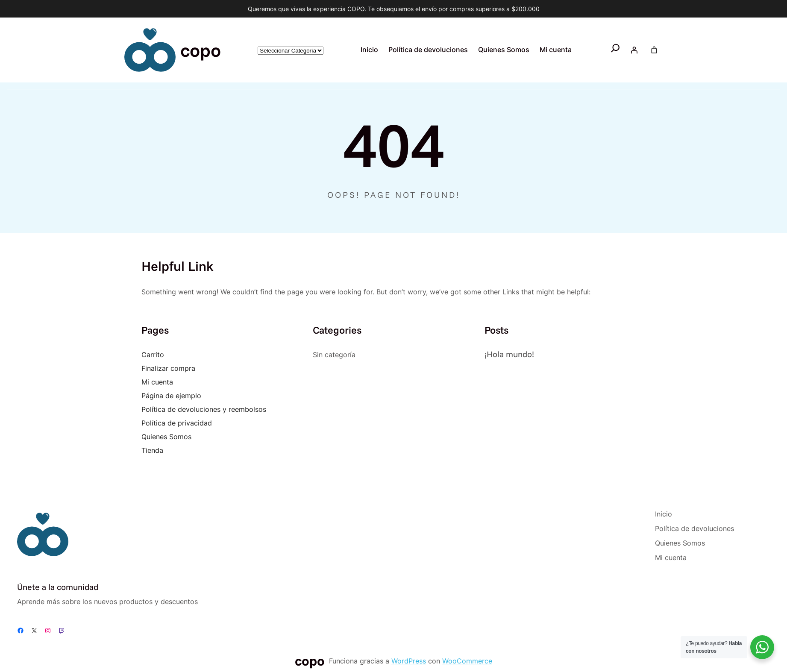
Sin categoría (334, 355)
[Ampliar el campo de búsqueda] (615, 50)
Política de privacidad (177, 423)
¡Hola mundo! (509, 354)
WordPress (409, 661)
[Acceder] (634, 50)
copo (201, 50)
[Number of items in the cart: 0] (654, 50)
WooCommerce (467, 661)
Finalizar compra (168, 368)
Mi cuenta (157, 382)
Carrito (153, 355)
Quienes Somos (166, 437)
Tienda (152, 450)
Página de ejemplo (171, 396)
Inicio (369, 50)
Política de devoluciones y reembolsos (204, 409)
